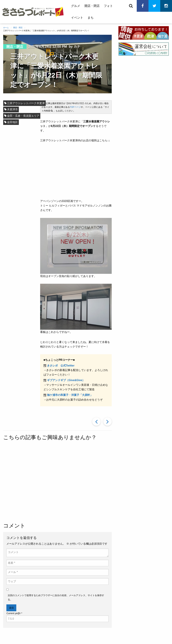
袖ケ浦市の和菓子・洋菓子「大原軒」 (70, 395)
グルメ (76, 6)
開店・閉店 (92, 6)
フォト (108, 6)
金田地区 (12, 122)
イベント (77, 18)
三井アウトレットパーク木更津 (26, 103)
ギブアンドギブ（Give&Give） (66, 380)
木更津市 (12, 109)
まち (91, 18)
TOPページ (75, 107)
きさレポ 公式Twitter (61, 366)
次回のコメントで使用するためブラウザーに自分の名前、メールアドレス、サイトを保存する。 (56, 597)
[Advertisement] (83, 482)
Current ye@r (14, 613)
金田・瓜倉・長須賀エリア (23, 116)
